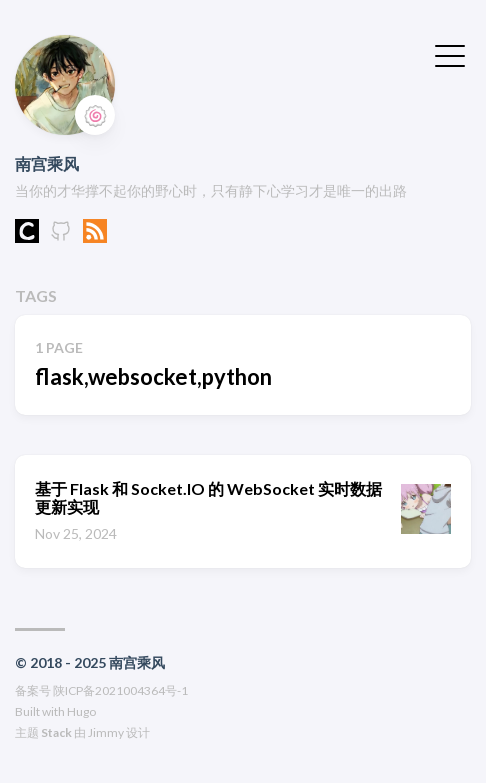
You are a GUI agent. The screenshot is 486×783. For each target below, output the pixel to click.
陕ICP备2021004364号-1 (120, 690)
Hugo (81, 711)
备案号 (33, 690)
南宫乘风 (47, 163)
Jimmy (106, 732)
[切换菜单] (450, 54)
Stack (56, 732)
